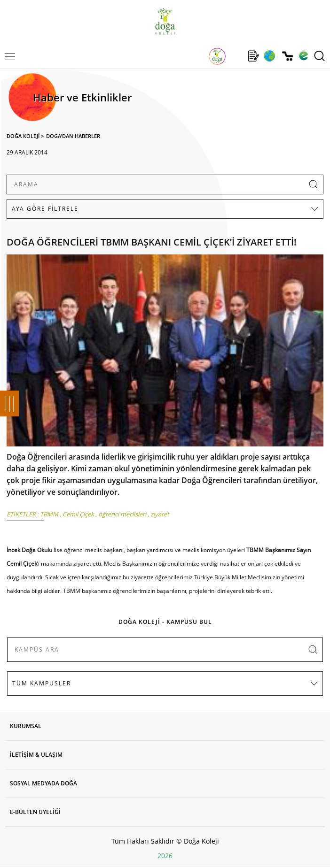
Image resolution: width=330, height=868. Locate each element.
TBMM (49, 514)
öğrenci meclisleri (122, 514)
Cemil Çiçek (78, 514)
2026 (165, 856)
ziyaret (160, 514)
